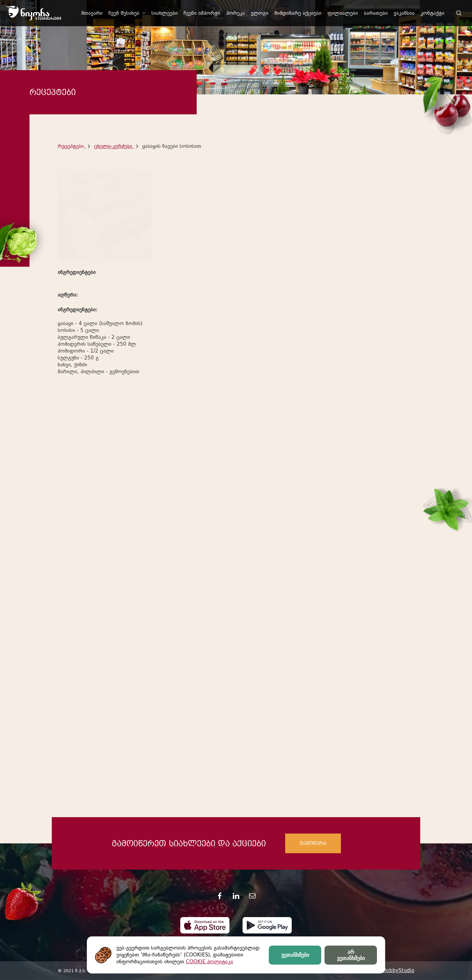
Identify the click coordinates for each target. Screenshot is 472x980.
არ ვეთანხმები (351, 955)
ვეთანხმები (295, 955)
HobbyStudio (398, 970)
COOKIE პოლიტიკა (209, 962)
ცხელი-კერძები (114, 146)
